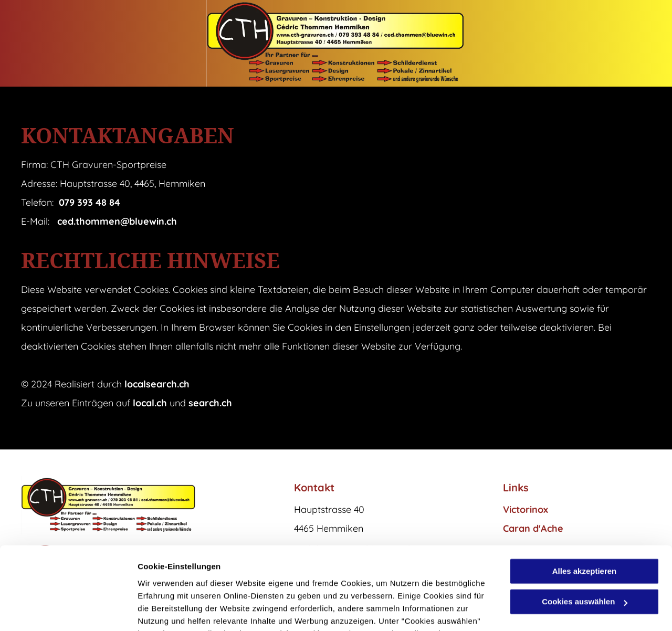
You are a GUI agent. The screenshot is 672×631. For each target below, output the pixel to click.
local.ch (150, 403)
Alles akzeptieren (585, 494)
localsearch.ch (157, 384)
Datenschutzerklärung (258, 581)
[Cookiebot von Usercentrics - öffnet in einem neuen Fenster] (68, 611)
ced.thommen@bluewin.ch (117, 221)
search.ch (210, 403)
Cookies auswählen (175, 610)
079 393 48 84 (90, 202)
